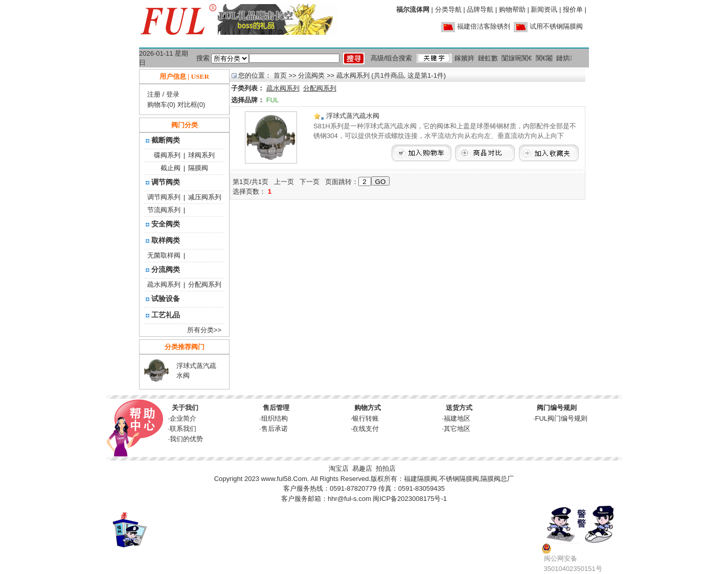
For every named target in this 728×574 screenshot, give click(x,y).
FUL (272, 100)
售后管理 (276, 408)
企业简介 (183, 418)
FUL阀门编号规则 (562, 418)
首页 (280, 75)
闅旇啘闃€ (517, 58)
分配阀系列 (205, 284)
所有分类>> (204, 330)
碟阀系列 (167, 155)
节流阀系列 (164, 210)
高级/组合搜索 (392, 58)
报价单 (573, 9)
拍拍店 (386, 468)
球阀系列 (201, 155)
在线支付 (366, 429)
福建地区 (457, 418)
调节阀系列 (164, 197)
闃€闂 (544, 58)
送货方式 (459, 408)
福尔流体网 (413, 9)
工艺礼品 (166, 315)
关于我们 (185, 408)
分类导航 (448, 9)
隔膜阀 (198, 168)
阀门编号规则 (557, 408)
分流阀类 (166, 269)
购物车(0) (161, 105)
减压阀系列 (205, 197)
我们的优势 (186, 439)
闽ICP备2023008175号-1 (410, 499)
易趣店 (362, 468)
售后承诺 (275, 429)
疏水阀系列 (164, 284)
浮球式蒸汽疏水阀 (346, 116)
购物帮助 (512, 9)
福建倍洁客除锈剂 (484, 26)
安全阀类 (166, 224)
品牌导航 (480, 9)
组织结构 (275, 418)
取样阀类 (166, 240)
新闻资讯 (544, 9)
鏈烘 (564, 58)
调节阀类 (166, 182)
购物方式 (368, 408)
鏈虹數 (488, 58)
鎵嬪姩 (464, 58)
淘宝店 (339, 468)
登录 (173, 94)
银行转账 (366, 418)
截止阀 (170, 168)
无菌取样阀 (164, 255)
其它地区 (457, 429)
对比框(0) (191, 105)
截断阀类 (166, 140)
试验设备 (166, 299)
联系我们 (183, 429)
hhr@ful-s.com (349, 499)
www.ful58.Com (284, 479)
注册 (154, 94)
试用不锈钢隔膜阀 (556, 26)
